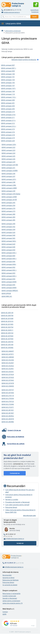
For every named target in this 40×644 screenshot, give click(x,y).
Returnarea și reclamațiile (11, 593)
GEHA (8, 65)
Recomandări (7, 575)
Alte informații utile (29, 516)
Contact (5, 612)
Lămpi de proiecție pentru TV (13, 603)
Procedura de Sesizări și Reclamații (17, 502)
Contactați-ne (15, 473)
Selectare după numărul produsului (24, 60)
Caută (34, 17)
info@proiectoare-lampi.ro (11, 12)
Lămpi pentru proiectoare (13, 31)
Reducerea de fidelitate (11, 580)
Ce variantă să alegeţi (10, 585)
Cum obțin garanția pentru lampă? (17, 505)
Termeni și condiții (12, 499)
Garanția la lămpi (8, 578)
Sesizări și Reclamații (10, 598)
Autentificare (35, 10)
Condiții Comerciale (9, 596)
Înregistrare (35, 12)
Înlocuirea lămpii (11, 507)
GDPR (4, 614)
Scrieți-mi (20, 543)
